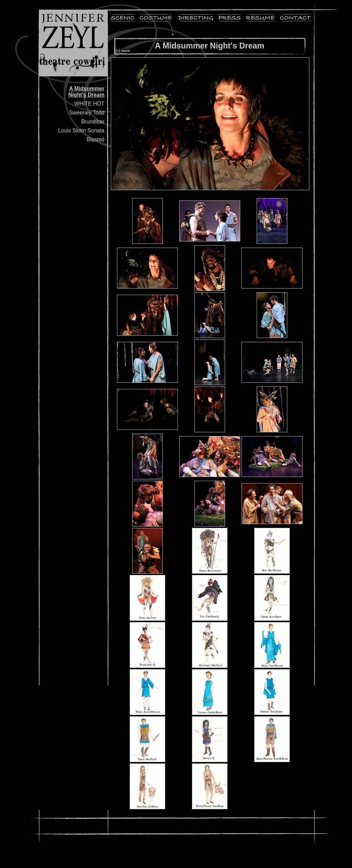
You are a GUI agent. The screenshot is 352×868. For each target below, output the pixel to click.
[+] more (123, 51)
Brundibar (93, 122)
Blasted (95, 139)
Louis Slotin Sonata (81, 131)
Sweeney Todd (87, 113)
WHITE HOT (89, 104)
